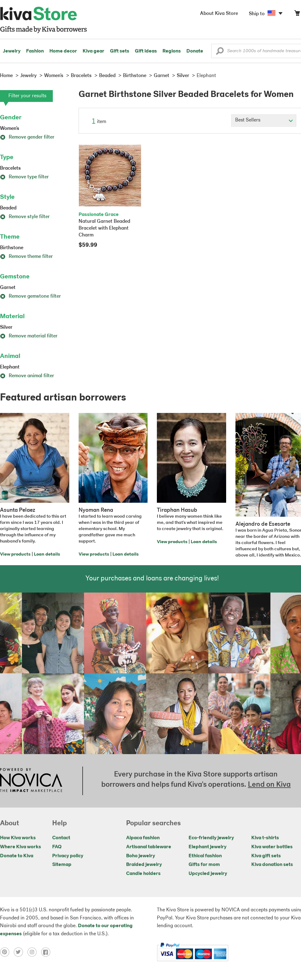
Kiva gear (93, 51)
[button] (220, 53)
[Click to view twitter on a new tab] (21, 952)
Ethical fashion (205, 856)
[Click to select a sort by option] (264, 121)
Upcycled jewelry (208, 874)
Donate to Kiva (17, 856)
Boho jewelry (141, 856)
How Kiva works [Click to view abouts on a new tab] (18, 838)
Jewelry (12, 51)
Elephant (10, 367)
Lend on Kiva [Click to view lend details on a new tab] (269, 785)
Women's (10, 129)
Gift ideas (146, 51)
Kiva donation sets (272, 865)
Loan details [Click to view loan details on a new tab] (47, 554)
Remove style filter (25, 217)
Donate (195, 51)
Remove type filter (24, 177)
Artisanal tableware (149, 847)
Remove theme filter (26, 257)
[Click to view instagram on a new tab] (34, 952)
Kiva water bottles (272, 847)
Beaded (8, 208)
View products (15, 554)
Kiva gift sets (266, 856)
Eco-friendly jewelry (211, 838)
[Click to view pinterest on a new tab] (7, 952)
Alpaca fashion (143, 838)
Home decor (63, 51)
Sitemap (62, 865)
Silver (6, 327)
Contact (61, 838)
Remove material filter (29, 336)
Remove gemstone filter (30, 296)
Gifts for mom (204, 865)
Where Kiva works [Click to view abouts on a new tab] (21, 847)
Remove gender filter (27, 137)
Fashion (35, 51)
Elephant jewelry (208, 847)
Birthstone (12, 248)
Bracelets (10, 168)
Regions (172, 51)
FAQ (57, 847)
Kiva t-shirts (265, 838)
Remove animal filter (27, 376)
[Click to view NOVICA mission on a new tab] (31, 781)
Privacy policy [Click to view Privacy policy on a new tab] (68, 856)
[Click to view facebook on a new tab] (47, 952)
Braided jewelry (144, 865)
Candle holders (143, 874)
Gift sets (120, 51)
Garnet (8, 288)
